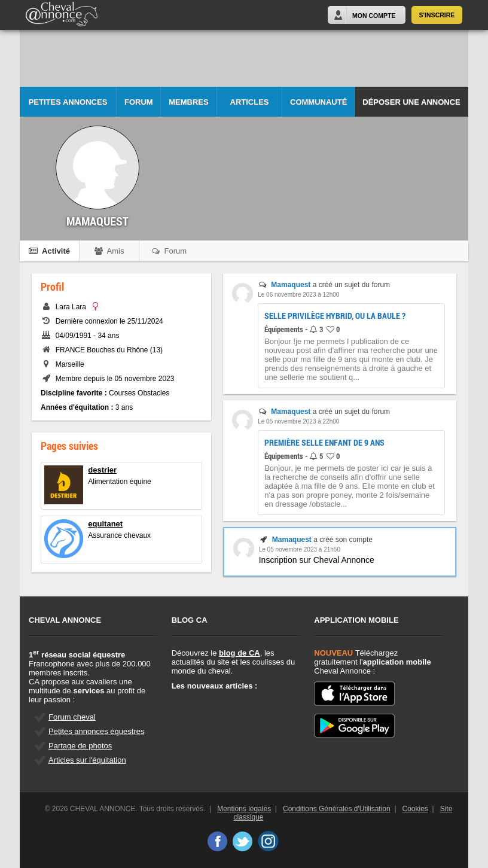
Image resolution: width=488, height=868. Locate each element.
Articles (250, 102)
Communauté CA (318, 107)
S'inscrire (437, 15)
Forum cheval (72, 717)
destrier (102, 470)
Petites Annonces (68, 102)
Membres (188, 102)
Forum (139, 102)
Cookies (415, 809)
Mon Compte (374, 16)
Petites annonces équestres (96, 731)
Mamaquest (291, 285)
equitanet (105, 524)
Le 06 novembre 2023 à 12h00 (298, 295)
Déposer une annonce (411, 102)
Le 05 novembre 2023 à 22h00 (298, 421)
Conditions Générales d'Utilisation (337, 809)
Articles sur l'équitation (87, 760)
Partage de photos (80, 746)
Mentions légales (244, 809)
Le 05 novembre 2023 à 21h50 (300, 549)
